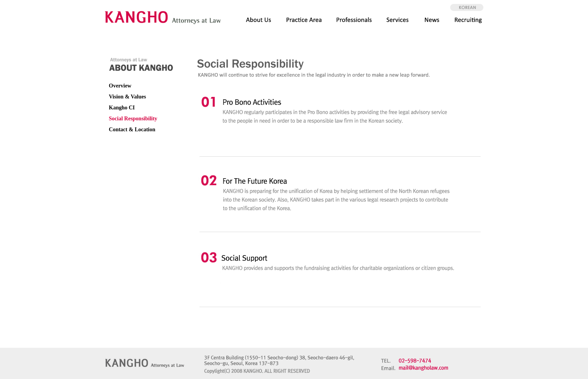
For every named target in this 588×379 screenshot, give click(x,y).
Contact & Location (132, 130)
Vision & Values (127, 97)
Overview (120, 86)
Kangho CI (122, 108)
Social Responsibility (133, 119)
